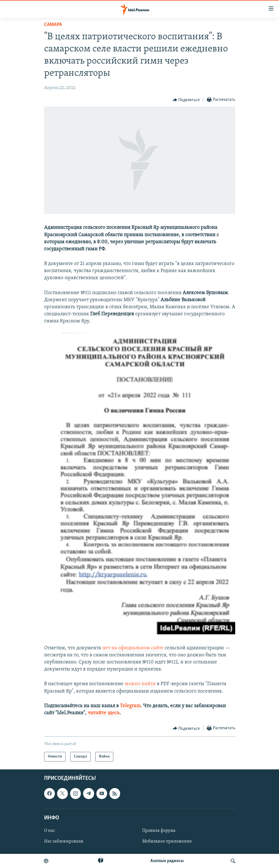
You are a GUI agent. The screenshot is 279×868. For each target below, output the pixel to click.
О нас (50, 831)
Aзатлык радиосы (167, 861)
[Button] (186, 100)
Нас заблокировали (64, 841)
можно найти (140, 684)
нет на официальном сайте (133, 648)
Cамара (53, 25)
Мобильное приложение (167, 841)
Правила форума (159, 831)
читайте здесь (104, 713)
